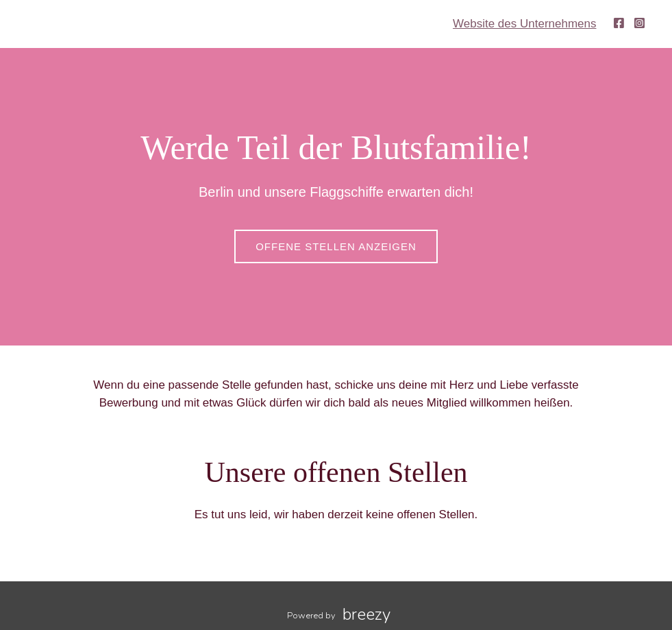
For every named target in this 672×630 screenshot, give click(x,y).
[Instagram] (639, 24)
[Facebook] (619, 24)
